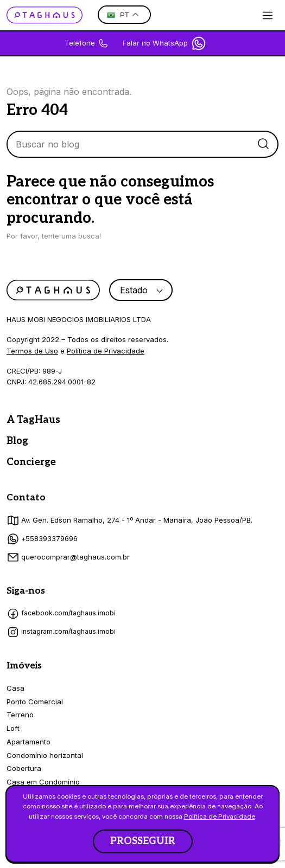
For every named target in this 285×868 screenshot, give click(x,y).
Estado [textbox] (134, 290)
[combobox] (141, 290)
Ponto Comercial (35, 702)
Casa (15, 688)
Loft (13, 728)
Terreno (20, 715)
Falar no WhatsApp (165, 43)
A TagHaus (33, 420)
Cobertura (24, 768)
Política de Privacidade (106, 351)
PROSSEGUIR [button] (143, 841)
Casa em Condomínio (43, 782)
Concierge (31, 462)
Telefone (87, 43)
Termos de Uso (32, 351)
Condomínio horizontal (45, 755)
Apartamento (28, 742)
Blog (17, 441)
